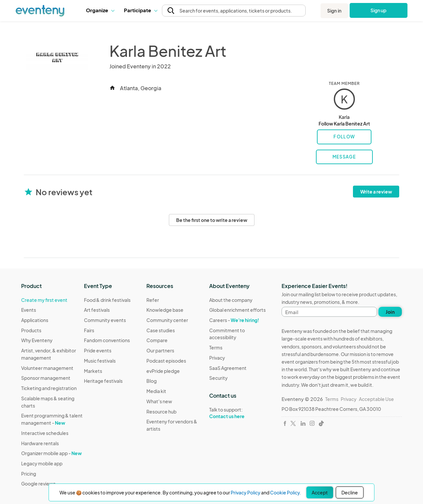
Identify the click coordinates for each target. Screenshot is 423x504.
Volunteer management (47, 368)
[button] (100, 10)
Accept (320, 492)
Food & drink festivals (107, 300)
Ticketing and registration (49, 388)
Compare (157, 340)
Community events (105, 320)
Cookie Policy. (286, 492)
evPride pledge (163, 371)
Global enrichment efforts (237, 310)
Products (31, 330)
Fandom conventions (107, 340)
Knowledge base (165, 310)
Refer (153, 300)
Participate (140, 10)
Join (390, 312)
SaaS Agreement (228, 368)
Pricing (29, 474)
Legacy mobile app (42, 463)
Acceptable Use (376, 399)
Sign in (334, 11)
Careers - (234, 320)
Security (218, 378)
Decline (350, 492)
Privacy (217, 358)
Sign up (379, 10)
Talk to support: (241, 413)
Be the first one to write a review (212, 220)
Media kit (156, 391)
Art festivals (97, 310)
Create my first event (44, 300)
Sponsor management (46, 378)
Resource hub (161, 412)
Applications (35, 320)
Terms (216, 347)
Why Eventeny (37, 340)
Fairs (89, 330)
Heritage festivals (103, 381)
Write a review (376, 192)
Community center (167, 320)
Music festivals (100, 361)
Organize (100, 10)
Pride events (98, 350)
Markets (93, 371)
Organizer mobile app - (51, 453)
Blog (152, 381)
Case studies (161, 330)
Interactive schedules (45, 433)
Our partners (160, 350)
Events (29, 310)
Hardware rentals (40, 443)
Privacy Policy (246, 492)
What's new (159, 401)
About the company (231, 300)
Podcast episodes (166, 361)
